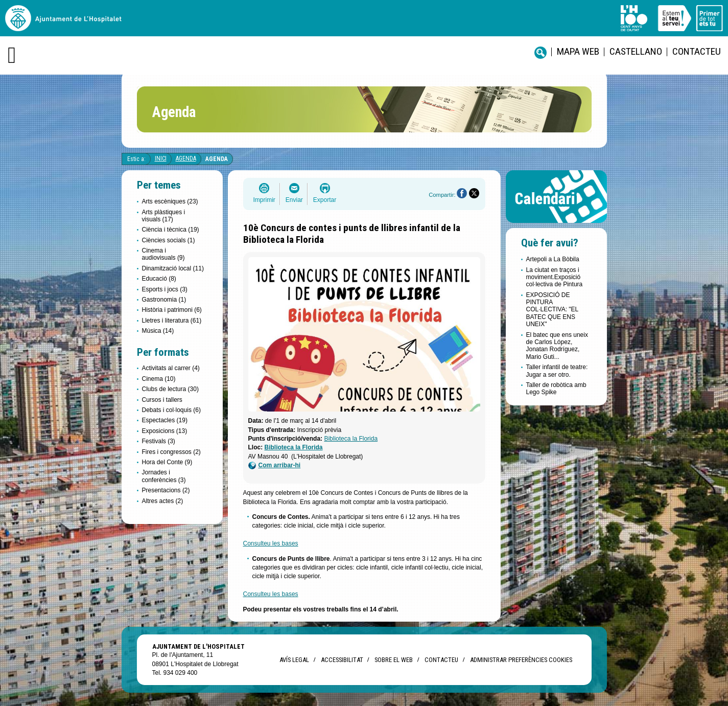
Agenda (186, 158)
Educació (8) (159, 279)
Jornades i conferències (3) (164, 476)
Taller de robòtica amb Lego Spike (556, 389)
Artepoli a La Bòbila (553, 259)
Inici (161, 158)
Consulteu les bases (271, 543)
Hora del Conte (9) (167, 462)
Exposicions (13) (165, 431)
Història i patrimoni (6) (172, 310)
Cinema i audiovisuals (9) (163, 254)
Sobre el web (394, 660)
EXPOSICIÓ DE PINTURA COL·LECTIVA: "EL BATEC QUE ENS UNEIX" (552, 310)
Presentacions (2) (166, 490)
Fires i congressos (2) (171, 452)
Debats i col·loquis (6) (171, 410)
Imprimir (264, 200)
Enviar (294, 200)
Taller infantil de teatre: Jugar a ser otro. (557, 371)
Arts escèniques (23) (170, 201)
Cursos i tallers (162, 400)
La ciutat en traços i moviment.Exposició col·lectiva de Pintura (555, 277)
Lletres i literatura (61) (172, 321)
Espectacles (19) (165, 420)
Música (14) (158, 331)
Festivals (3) (159, 441)
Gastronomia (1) (164, 300)
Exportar (325, 200)
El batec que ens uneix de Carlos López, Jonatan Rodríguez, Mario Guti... (557, 346)
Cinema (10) (159, 379)
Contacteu (697, 51)
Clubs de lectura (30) (170, 389)
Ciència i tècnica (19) (171, 230)
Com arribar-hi (275, 465)
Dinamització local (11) (173, 268)
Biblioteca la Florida (351, 439)
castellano (636, 51)
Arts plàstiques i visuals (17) (164, 216)
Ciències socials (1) (169, 240)
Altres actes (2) (163, 501)
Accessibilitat (342, 660)
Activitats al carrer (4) (171, 368)
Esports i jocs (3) (165, 289)
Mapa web (578, 51)
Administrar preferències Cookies (521, 660)
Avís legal (294, 660)
